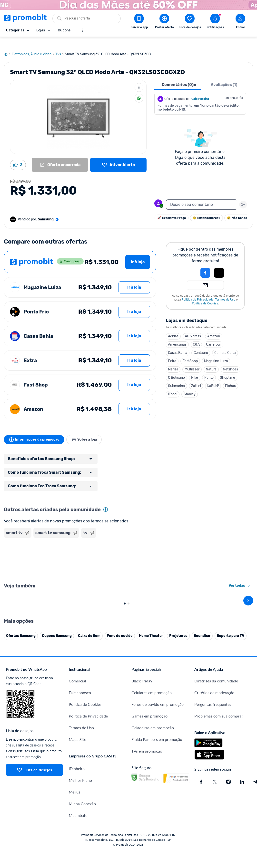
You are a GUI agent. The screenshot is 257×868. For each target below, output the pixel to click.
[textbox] (202, 195)
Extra (172, 351)
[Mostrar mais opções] (82, 30)
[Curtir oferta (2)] (18, 155)
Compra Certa (225, 343)
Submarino (176, 376)
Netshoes (230, 360)
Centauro (201, 343)
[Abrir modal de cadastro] (240, 22)
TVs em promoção (147, 849)
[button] (189, 263)
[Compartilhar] (139, 88)
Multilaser (192, 360)
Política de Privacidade (198, 290)
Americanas (177, 335)
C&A (196, 335)
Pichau (231, 376)
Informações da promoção (35, 430)
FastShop (190, 351)
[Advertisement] (80, 550)
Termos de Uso (225, 290)
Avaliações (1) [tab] (224, 75)
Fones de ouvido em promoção (158, 802)
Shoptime (227, 368)
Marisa (173, 360)
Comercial (77, 779)
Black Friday (142, 779)
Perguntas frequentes (213, 802)
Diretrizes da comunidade (216, 779)
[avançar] (248, 645)
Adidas (173, 326)
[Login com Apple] (219, 263)
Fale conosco (80, 790)
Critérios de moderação (214, 790)
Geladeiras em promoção (153, 826)
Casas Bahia (178, 343)
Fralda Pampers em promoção (157, 837)
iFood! (173, 384)
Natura (211, 360)
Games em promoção (149, 814)
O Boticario (176, 368)
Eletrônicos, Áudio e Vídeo (34, 45)
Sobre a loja (87, 430)
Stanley (190, 384)
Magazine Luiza (216, 351)
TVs (60, 45)
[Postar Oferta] (164, 22)
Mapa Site (77, 837)
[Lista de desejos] (118, 155)
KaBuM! (213, 376)
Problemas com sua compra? (219, 814)
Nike (195, 368)
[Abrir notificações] (215, 22)
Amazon (214, 326)
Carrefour (213, 335)
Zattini (196, 376)
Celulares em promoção (152, 790)
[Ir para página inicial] (8, 45)
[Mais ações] (139, 78)
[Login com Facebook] (205, 263)
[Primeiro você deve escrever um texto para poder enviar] (243, 195)
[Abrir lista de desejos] (190, 22)
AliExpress (193, 326)
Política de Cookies (205, 294)
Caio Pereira (200, 89)
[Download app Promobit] (139, 22)
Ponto (209, 368)
